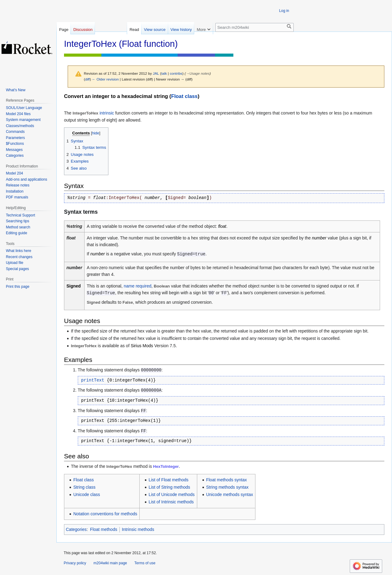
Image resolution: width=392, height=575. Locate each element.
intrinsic (107, 113)
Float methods (104, 529)
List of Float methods (168, 480)
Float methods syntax (226, 480)
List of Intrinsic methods (171, 502)
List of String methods (169, 487)
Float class (185, 96)
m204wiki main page (110, 563)
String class (84, 487)
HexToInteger (166, 466)
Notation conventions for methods (105, 514)
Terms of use (145, 563)
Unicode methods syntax (230, 494)
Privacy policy (75, 563)
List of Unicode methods (171, 494)
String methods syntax (227, 487)
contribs (176, 73)
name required (138, 286)
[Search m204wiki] (254, 27)
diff (87, 79)
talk (164, 73)
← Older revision (105, 79)
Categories (76, 529)
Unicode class (87, 494)
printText (93, 380)
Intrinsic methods (138, 529)
